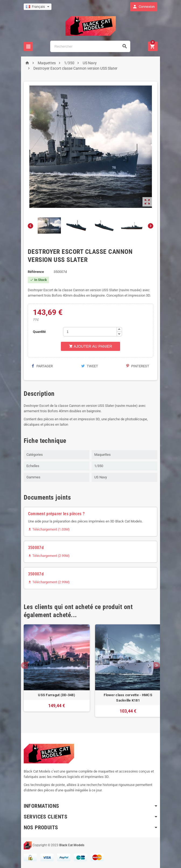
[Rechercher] (90, 46)
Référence (34, 272)
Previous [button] (22, 665)
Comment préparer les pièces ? (54, 514)
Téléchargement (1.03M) (47, 529)
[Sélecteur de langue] (36, 7)
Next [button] (159, 665)
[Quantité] (89, 332)
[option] (55, 671)
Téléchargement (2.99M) (47, 556)
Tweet (90, 366)
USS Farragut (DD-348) (55, 695)
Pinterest (140, 366)
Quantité (38, 332)
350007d (34, 548)
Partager (40, 366)
